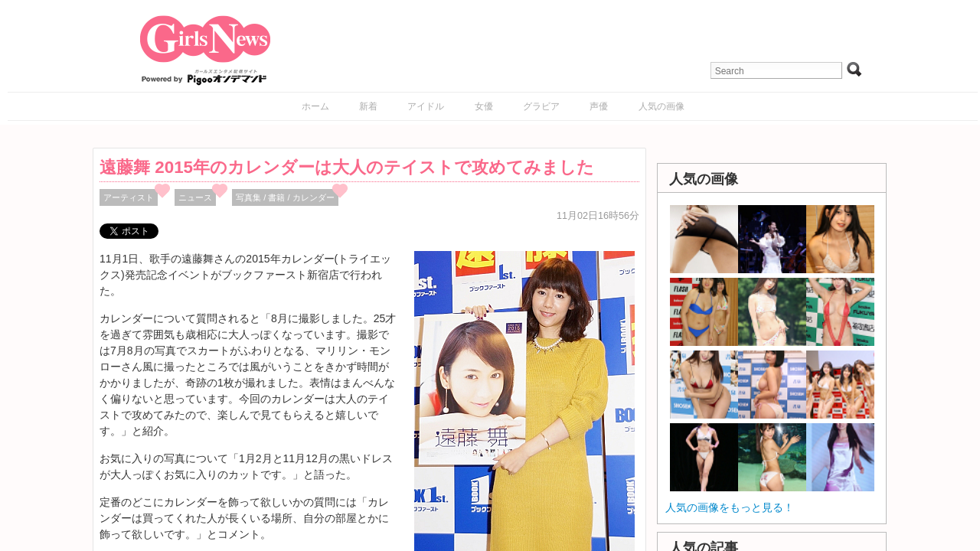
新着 (368, 106)
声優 (599, 106)
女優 (484, 106)
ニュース (195, 197)
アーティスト (129, 197)
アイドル (426, 106)
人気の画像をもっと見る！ (730, 507)
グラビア (541, 106)
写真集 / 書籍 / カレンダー (285, 197)
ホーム (315, 106)
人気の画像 (661, 106)
